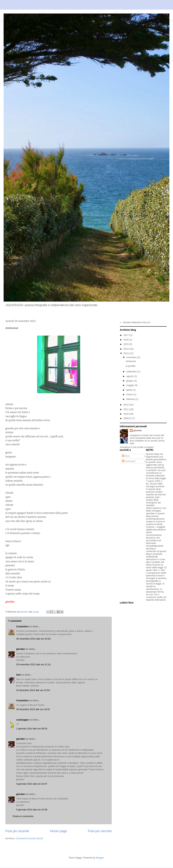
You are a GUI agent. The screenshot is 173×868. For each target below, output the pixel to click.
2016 (126, 340)
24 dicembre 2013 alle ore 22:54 (33, 690)
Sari (18, 675)
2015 (126, 344)
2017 (126, 335)
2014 (126, 349)
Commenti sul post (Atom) (29, 838)
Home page (58, 831)
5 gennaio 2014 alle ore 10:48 (32, 810)
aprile (129, 390)
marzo (130, 394)
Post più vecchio (100, 831)
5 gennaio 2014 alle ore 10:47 (32, 784)
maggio (130, 385)
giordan (21, 649)
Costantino (22, 626)
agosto (130, 376)
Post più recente (17, 831)
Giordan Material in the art (136, 322)
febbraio (131, 399)
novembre (132, 357)
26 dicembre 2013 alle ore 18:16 (33, 709)
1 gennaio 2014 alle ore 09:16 (32, 729)
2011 (126, 409)
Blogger (100, 858)
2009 (126, 418)
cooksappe (22, 720)
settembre (132, 372)
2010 (126, 414)
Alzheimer (131, 361)
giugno (130, 381)
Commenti (129, 461)
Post (126, 456)
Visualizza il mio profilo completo (137, 447)
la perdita (130, 366)
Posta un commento (23, 816)
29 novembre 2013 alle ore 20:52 (33, 639)
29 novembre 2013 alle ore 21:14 (33, 664)
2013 (126, 353)
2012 (126, 405)
